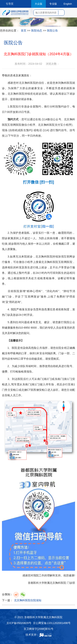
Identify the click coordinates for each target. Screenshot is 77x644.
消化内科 (52, 291)
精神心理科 (34, 291)
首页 (24, 31)
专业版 (53, 4)
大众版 (38, 4)
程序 (32, 125)
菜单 (71, 14)
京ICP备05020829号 (19, 623)
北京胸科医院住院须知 (28, 600)
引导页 (10, 4)
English (68, 4)
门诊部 (71, 583)
